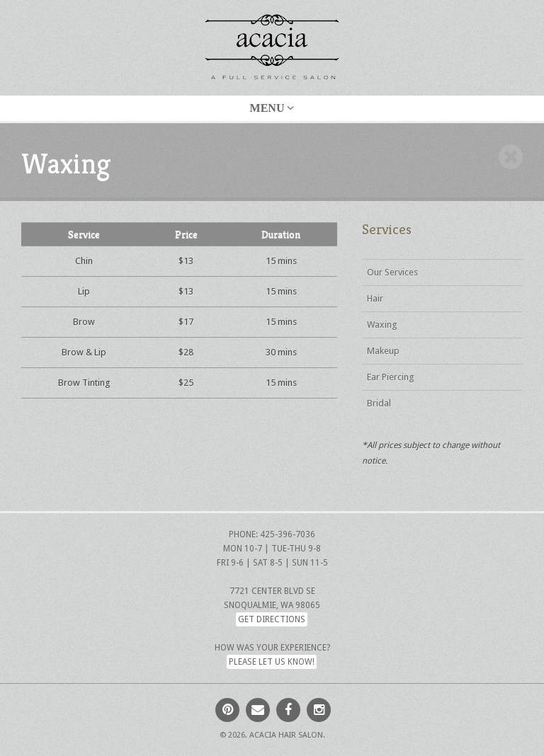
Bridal (379, 403)
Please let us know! (272, 662)
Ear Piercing (391, 377)
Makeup (383, 351)
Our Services (392, 272)
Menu (272, 108)
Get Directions (272, 619)
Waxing (382, 325)
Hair (375, 298)
